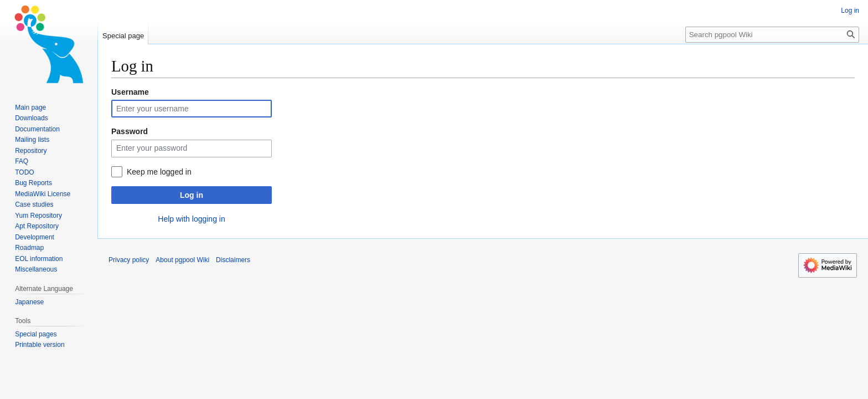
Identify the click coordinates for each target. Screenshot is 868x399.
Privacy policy (129, 260)
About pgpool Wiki (182, 260)
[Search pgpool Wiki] (772, 35)
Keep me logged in (159, 172)
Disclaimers (233, 260)
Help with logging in (191, 219)
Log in (192, 195)
